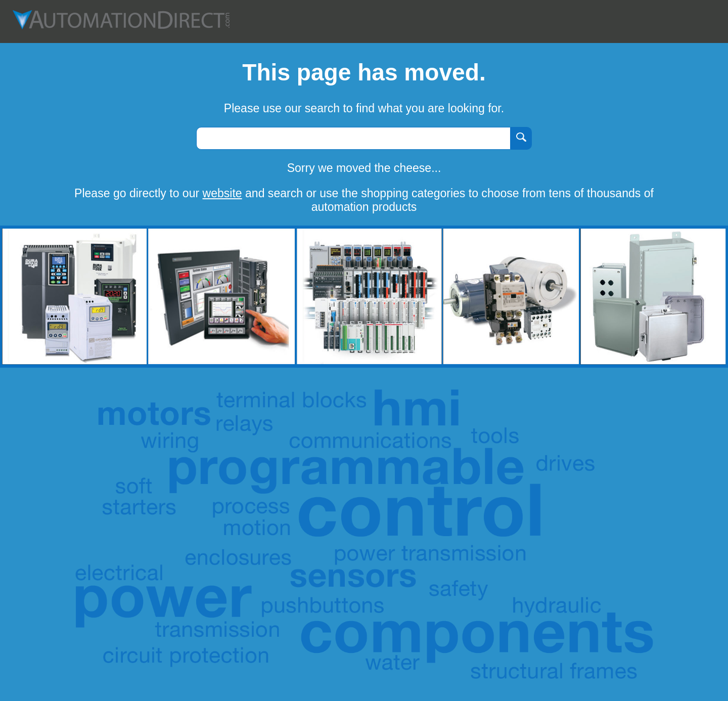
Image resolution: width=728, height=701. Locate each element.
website (222, 193)
